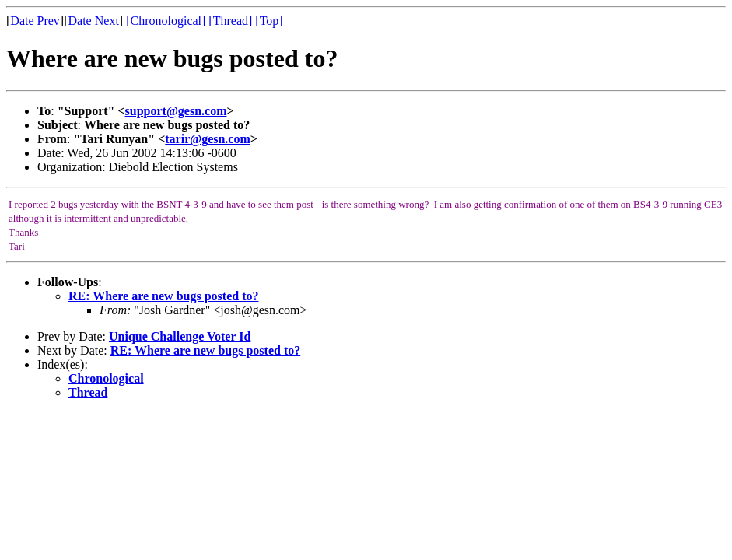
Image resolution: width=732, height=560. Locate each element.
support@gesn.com (176, 111)
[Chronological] (166, 21)
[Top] (269, 21)
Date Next (94, 21)
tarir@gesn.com (208, 139)
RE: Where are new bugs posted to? (163, 296)
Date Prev (35, 21)
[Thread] (230, 21)
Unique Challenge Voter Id (180, 336)
